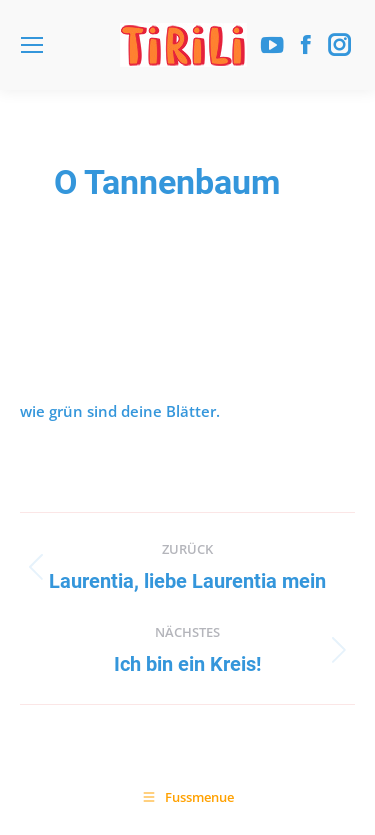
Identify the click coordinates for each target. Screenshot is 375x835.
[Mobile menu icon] (32, 45)
